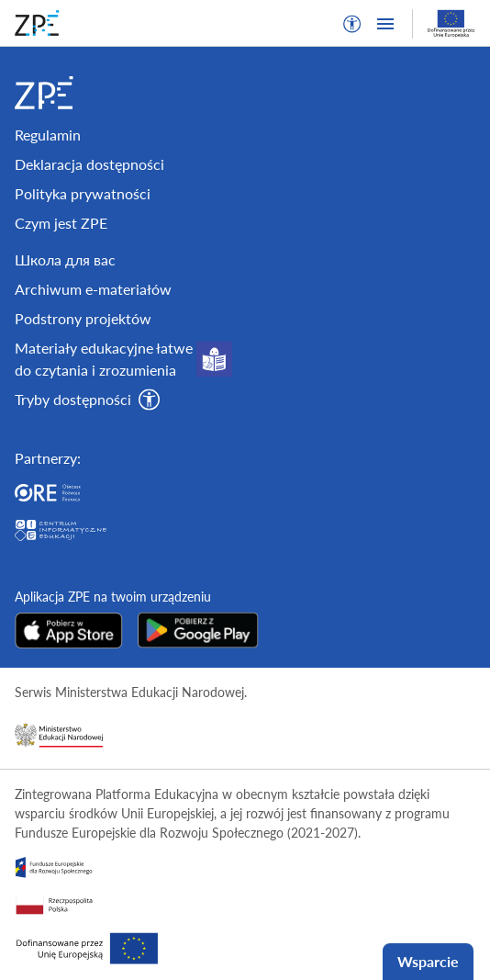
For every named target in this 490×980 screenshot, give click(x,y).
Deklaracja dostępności (89, 164)
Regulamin (48, 135)
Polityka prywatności (83, 193)
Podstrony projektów (83, 318)
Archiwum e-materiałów (93, 289)
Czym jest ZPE (61, 223)
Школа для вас (65, 259)
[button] (352, 24)
